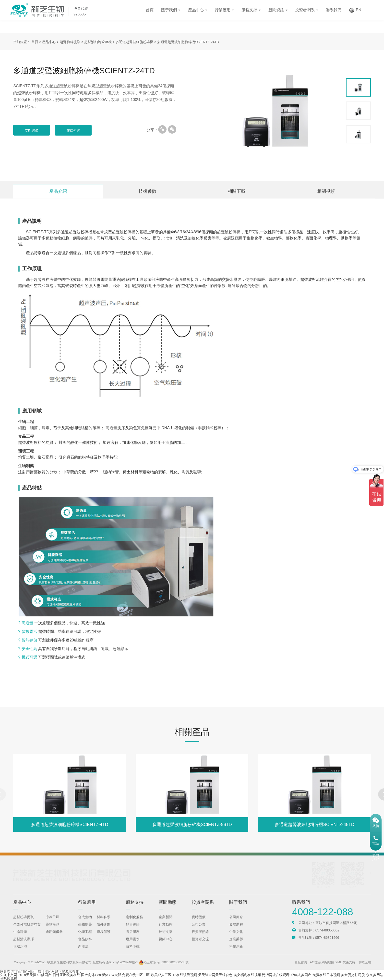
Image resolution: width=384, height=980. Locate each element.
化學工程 (85, 936)
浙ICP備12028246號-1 (133, 962)
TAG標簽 (326, 962)
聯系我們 (334, 10)
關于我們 (169, 10)
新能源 (83, 951)
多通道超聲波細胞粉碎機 (134, 42)
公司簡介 (236, 922)
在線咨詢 (73, 130)
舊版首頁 (312, 962)
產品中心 (196, 10)
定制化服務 (134, 922)
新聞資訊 (276, 10)
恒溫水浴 (20, 951)
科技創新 (236, 951)
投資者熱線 (200, 936)
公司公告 (199, 929)
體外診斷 (104, 929)
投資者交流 (200, 944)
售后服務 (133, 936)
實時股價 (199, 922)
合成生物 (85, 922)
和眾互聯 (376, 962)
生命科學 (20, 936)
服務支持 (249, 10)
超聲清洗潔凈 (24, 944)
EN (359, 10)
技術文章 (166, 936)
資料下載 (133, 951)
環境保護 (104, 936)
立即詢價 (32, 130)
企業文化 (236, 936)
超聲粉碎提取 (70, 42)
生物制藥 (85, 929)
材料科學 (104, 922)
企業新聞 (166, 922)
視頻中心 (166, 944)
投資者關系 (305, 10)
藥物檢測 (52, 929)
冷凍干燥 (52, 922)
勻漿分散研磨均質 (27, 929)
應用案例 (133, 944)
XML (350, 962)
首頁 (150, 10)
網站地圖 (339, 962)
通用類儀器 (54, 936)
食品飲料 (85, 944)
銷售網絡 (133, 929)
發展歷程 (236, 929)
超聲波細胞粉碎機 (98, 42)
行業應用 (223, 10)
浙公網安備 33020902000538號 (175, 962)
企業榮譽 (236, 944)
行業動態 (166, 929)
